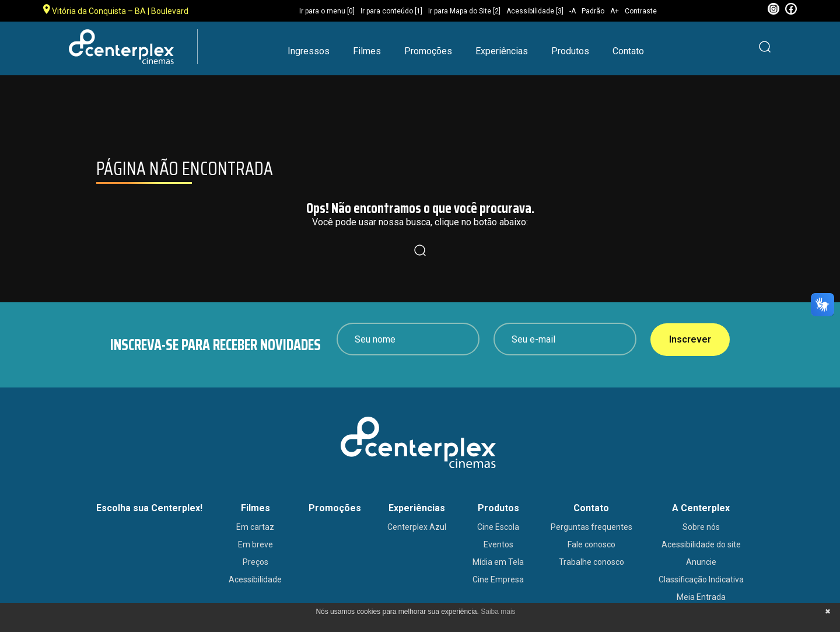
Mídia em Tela (498, 562)
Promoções (428, 51)
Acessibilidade (255, 579)
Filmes (367, 51)
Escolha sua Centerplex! (149, 508)
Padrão (593, 11)
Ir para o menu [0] (327, 11)
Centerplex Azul (417, 527)
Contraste (641, 11)
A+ (615, 11)
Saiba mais (498, 612)
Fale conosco (591, 544)
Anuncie (701, 562)
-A (573, 11)
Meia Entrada (701, 597)
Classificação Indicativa (701, 579)
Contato (628, 51)
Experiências (502, 51)
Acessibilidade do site (701, 544)
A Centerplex (701, 508)
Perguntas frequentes (591, 527)
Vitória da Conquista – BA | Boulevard (116, 10)
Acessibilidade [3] (535, 11)
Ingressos (309, 51)
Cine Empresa (498, 579)
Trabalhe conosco (591, 562)
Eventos (498, 544)
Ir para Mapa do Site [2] (464, 11)
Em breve (256, 544)
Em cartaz (255, 527)
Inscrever (690, 339)
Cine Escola (498, 527)
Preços (256, 562)
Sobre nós (701, 527)
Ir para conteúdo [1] (391, 11)
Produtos (570, 51)
